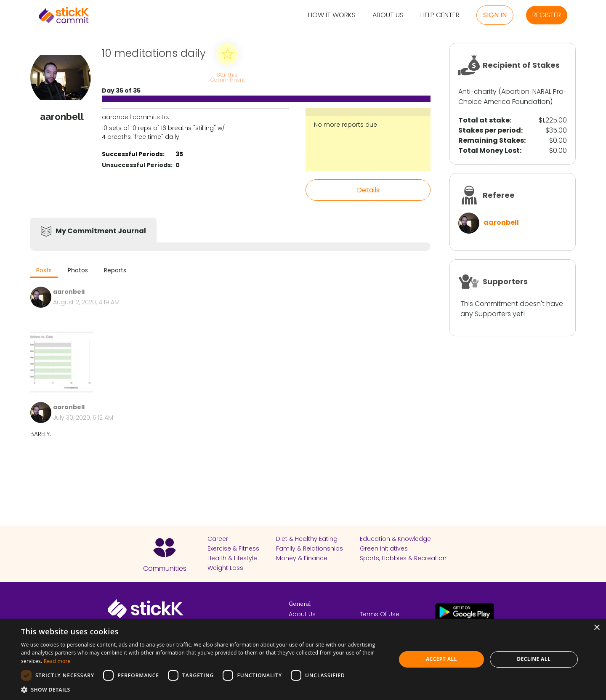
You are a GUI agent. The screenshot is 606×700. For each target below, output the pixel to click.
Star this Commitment (227, 77)
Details (368, 190)
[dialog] (303, 659)
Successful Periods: (133, 154)
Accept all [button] (441, 659)
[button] (203, 689)
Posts (44, 270)
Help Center (440, 15)
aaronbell (501, 222)
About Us (388, 15)
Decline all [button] (534, 659)
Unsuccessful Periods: (137, 165)
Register (547, 15)
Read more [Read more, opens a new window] (57, 661)
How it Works (332, 15)
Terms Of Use (380, 614)
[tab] (44, 271)
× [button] (597, 628)
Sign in (495, 15)
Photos (78, 270)
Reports (115, 270)
